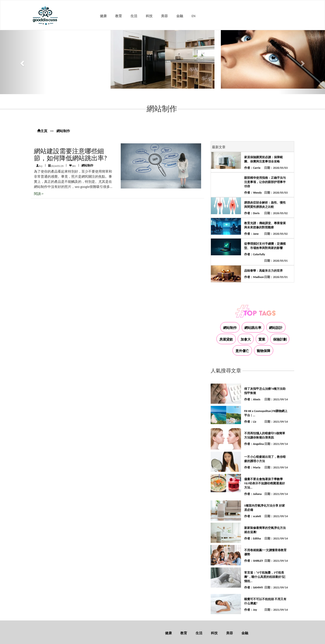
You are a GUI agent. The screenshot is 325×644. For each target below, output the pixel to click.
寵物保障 (263, 351)
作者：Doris (252, 213)
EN (193, 16)
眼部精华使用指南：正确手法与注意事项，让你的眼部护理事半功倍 (265, 182)
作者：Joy (251, 610)
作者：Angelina (254, 444)
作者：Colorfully (255, 254)
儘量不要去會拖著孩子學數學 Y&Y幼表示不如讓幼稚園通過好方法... (265, 483)
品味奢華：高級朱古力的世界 (263, 271)
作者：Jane (251, 234)
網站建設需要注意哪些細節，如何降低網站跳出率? (70, 155)
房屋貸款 (226, 339)
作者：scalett (253, 516)
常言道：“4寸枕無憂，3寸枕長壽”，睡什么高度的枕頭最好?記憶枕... (265, 577)
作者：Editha (253, 539)
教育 (119, 16)
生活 (134, 16)
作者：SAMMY (254, 587)
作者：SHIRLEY (254, 561)
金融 (180, 16)
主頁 (42, 131)
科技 (149, 16)
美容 (164, 16)
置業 (262, 339)
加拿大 (246, 339)
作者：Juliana (253, 494)
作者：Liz (250, 422)
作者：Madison (254, 277)
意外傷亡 (242, 351)
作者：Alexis (252, 399)
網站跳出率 (253, 328)
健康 (103, 16)
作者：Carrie (252, 168)
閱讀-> (39, 194)
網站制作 (63, 131)
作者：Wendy (253, 193)
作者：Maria (252, 467)
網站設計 (276, 328)
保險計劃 (280, 339)
